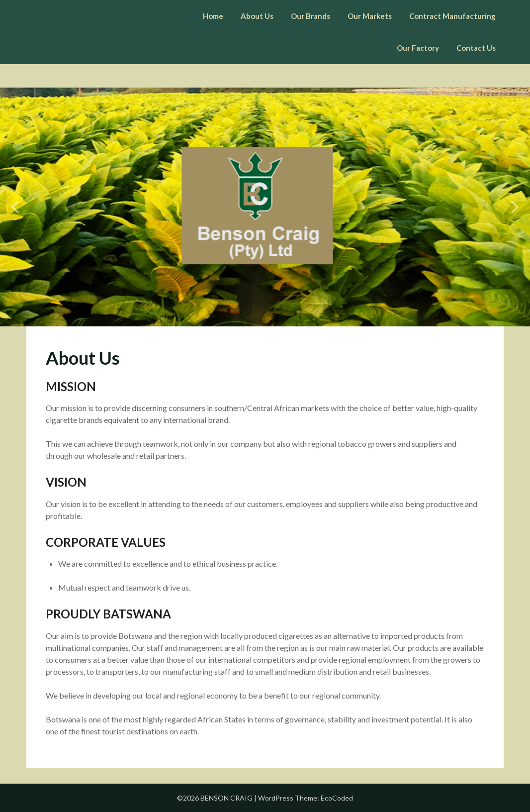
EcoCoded (337, 798)
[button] (15, 207)
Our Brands (310, 16)
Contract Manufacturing (452, 16)
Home (213, 16)
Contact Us (476, 48)
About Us (257, 16)
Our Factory (418, 48)
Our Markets (370, 16)
